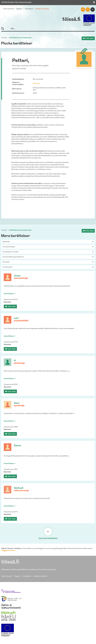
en (83, 10)
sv (93, 10)
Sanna (17, 446)
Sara (17, 403)
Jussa (17, 276)
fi (88, 10)
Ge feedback (29, 9)
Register (19, 9)
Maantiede (36, 84)
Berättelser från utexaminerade (20, 38)
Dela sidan (90, 38)
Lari (16, 318)
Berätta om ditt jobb (42, 9)
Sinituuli (19, 488)
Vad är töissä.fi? (8, 9)
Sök (4, 29)
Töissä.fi (4, 38)
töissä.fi (71, 20)
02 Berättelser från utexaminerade (16, 2)
